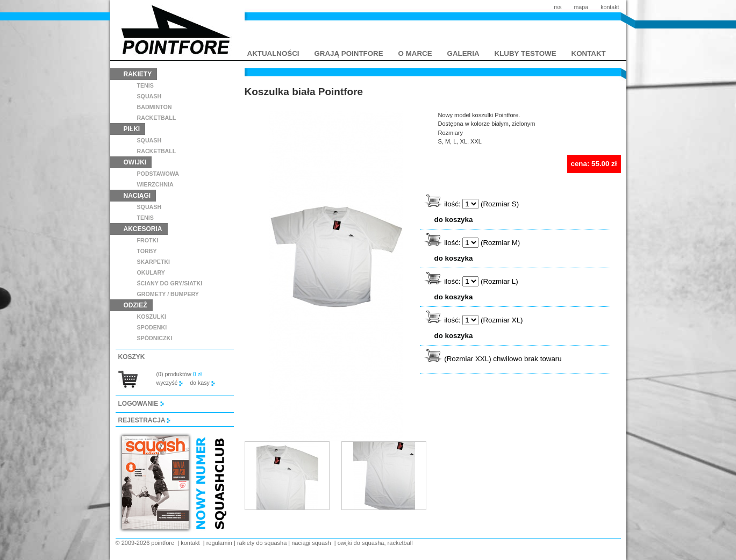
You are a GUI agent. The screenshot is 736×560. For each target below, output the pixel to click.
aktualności (273, 53)
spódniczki (155, 338)
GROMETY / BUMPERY (168, 294)
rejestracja (145, 420)
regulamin (219, 543)
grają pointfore (349, 53)
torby (147, 251)
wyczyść (170, 383)
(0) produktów (179, 374)
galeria (463, 53)
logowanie (141, 404)
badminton (155, 107)
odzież (135, 305)
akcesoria (143, 229)
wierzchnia (155, 184)
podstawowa (158, 174)
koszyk (132, 357)
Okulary (151, 272)
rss (558, 7)
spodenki (152, 327)
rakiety (138, 74)
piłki (132, 129)
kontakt (610, 7)
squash (149, 96)
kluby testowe (526, 53)
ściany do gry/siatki (170, 283)
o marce (415, 53)
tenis (145, 85)
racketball (157, 118)
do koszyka (454, 220)
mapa (581, 7)
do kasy (202, 383)
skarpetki (154, 262)
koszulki (152, 317)
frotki (148, 240)
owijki (135, 162)
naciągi (137, 196)
